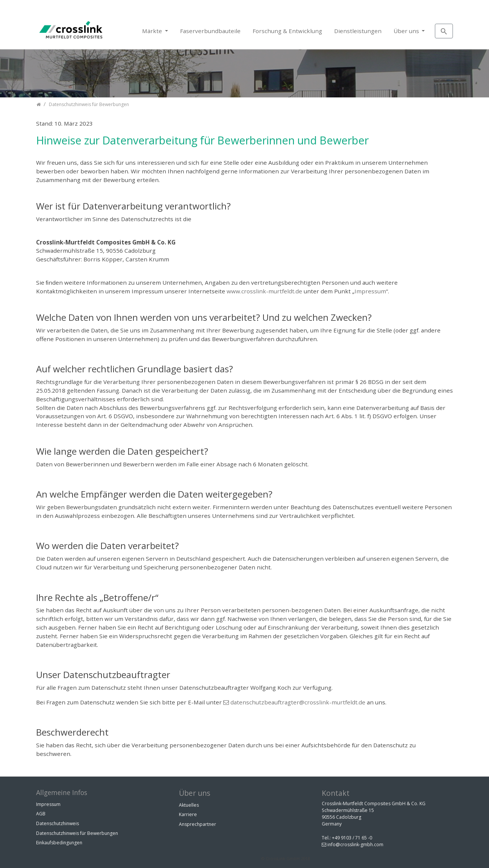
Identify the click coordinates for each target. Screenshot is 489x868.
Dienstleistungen (358, 31)
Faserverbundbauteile (210, 31)
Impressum (370, 291)
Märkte (153, 31)
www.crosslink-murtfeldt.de (264, 291)
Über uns (407, 31)
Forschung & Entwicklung (287, 31)
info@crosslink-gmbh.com (355, 844)
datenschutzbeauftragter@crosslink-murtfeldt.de (298, 702)
